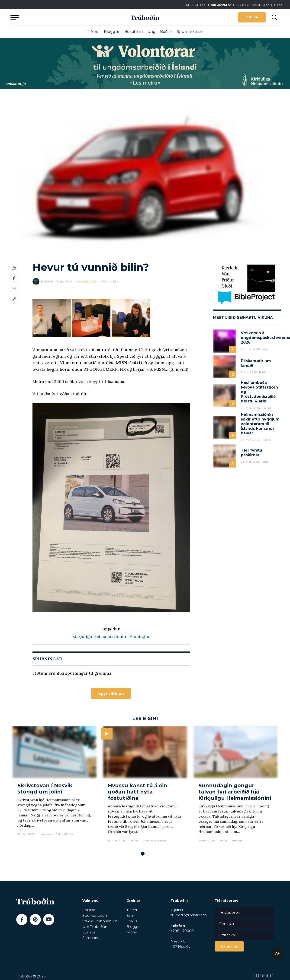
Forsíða (89, 910)
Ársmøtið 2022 (86, 281)
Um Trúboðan (95, 927)
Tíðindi (93, 32)
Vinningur (140, 636)
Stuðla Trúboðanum (100, 921)
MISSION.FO (195, 5)
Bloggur (112, 32)
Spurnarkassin (190, 32)
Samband (91, 938)
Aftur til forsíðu (53, 17)
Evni (130, 915)
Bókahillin (134, 32)
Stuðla (252, 17)
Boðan (166, 32)
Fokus (132, 921)
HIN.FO (277, 5)
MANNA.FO (260, 5)
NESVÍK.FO (241, 5)
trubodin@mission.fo (189, 915)
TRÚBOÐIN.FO (219, 5)
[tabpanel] (55, 786)
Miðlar (132, 932)
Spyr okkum (111, 693)
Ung (151, 32)
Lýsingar (90, 932)
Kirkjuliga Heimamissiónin (99, 636)
